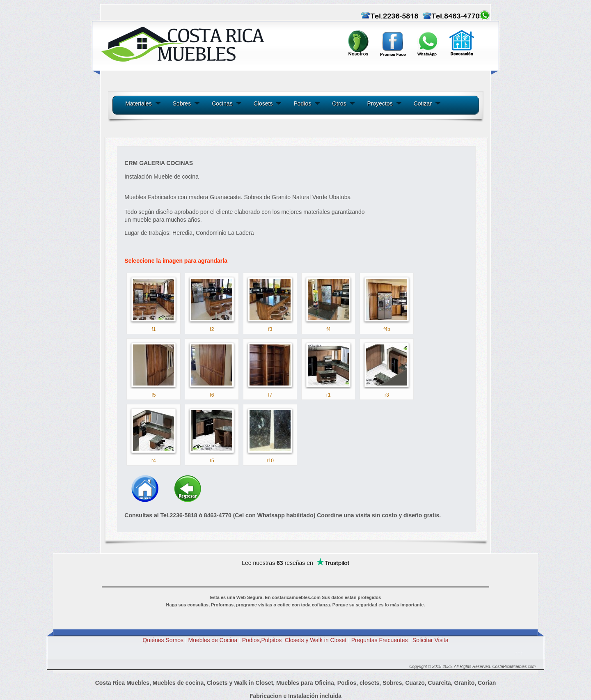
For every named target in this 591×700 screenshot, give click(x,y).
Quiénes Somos (163, 640)
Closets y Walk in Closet (316, 640)
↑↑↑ (519, 653)
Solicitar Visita (431, 640)
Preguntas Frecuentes (382, 640)
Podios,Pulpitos (262, 640)
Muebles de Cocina (213, 640)
